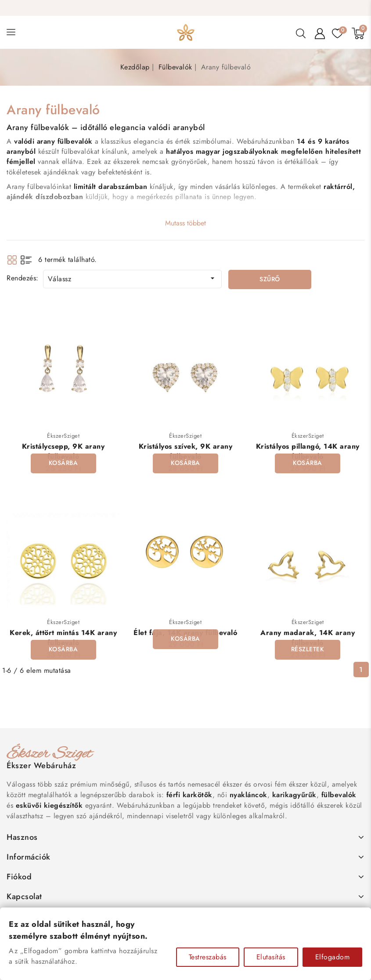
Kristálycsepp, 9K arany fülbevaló (63, 451)
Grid (12, 260)
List (26, 260)
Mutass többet (185, 223)
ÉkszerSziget (63, 436)
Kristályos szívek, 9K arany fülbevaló (186, 451)
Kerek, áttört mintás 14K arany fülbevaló (63, 638)
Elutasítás (271, 957)
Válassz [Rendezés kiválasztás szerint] (133, 279)
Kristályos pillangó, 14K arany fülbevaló (308, 451)
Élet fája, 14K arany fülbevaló (185, 633)
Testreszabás (208, 957)
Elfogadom (333, 957)
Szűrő (270, 279)
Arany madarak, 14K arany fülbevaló (308, 638)
